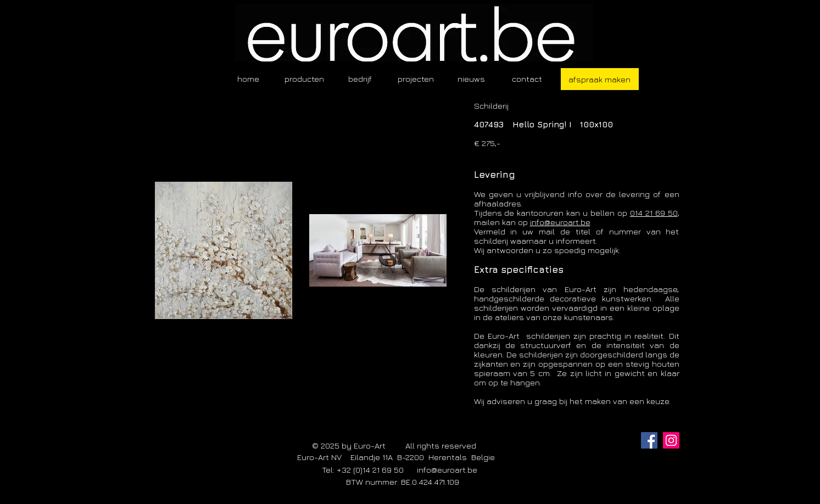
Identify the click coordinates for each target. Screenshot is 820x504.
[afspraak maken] (600, 79)
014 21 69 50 (654, 213)
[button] (304, 79)
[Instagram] (671, 440)
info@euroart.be (560, 222)
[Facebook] (649, 440)
